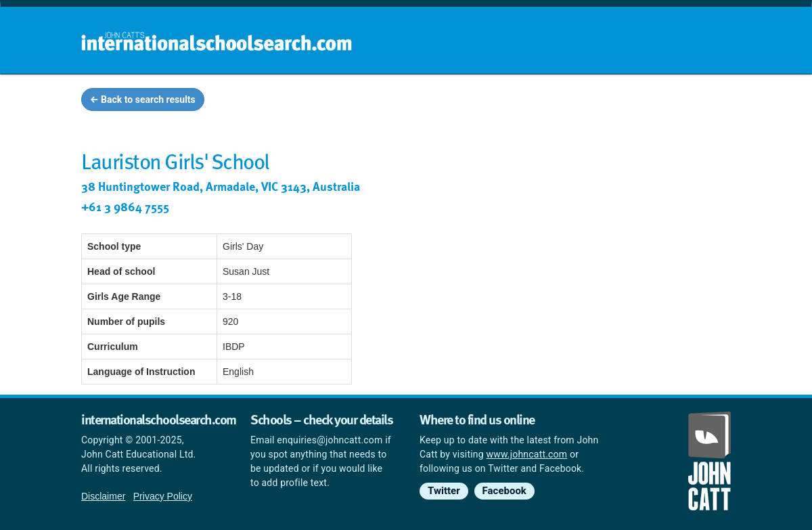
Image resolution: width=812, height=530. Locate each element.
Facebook (504, 491)
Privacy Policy (163, 496)
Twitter (444, 491)
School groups (453, 102)
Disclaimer (103, 496)
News (705, 102)
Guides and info (553, 102)
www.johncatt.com (527, 454)
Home (377, 102)
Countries (641, 102)
